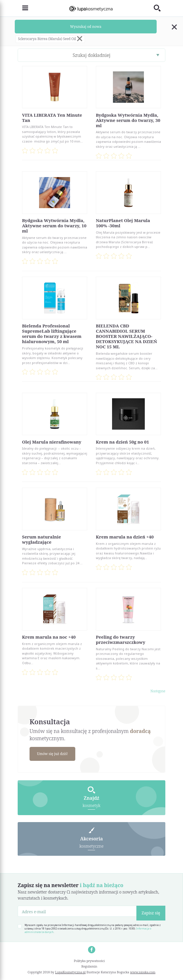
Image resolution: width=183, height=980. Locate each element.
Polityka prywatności (89, 961)
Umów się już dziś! (53, 754)
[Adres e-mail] (77, 911)
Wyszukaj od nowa (86, 27)
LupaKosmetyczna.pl (70, 972)
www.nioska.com (143, 972)
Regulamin (89, 967)
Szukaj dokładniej (92, 55)
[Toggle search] (160, 8)
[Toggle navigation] (23, 8)
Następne (158, 691)
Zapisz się (151, 913)
